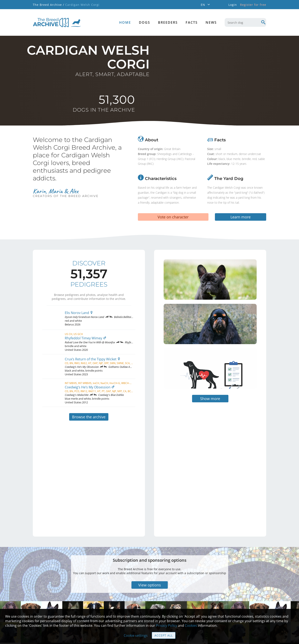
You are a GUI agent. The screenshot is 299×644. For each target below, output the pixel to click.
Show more (210, 374)
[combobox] (245, 22)
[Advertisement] (193, 440)
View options (150, 561)
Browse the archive (89, 417)
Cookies (191, 626)
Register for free (253, 5)
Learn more (241, 217)
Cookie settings (136, 635)
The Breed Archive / (48, 5)
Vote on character (173, 217)
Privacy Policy (167, 626)
